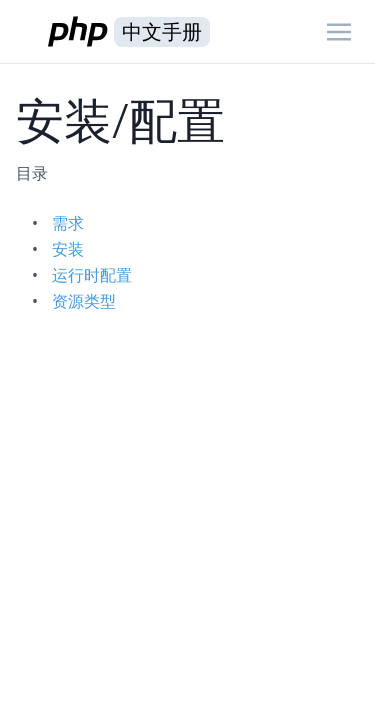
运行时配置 (92, 275)
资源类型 (84, 301)
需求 (68, 223)
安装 (68, 249)
